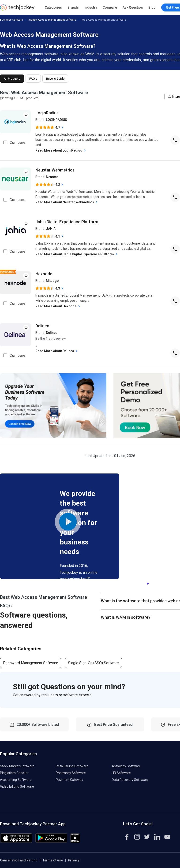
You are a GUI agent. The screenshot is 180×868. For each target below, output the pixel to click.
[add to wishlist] (26, 115)
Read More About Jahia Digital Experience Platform (77, 254)
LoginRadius (47, 113)
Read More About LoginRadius (61, 151)
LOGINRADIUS (56, 120)
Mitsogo (52, 281)
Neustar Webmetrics (55, 170)
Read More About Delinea (57, 351)
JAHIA (51, 229)
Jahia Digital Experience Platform (67, 222)
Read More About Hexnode (58, 306)
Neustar (52, 177)
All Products (12, 79)
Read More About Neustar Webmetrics (67, 202)
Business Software (11, 20)
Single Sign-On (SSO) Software (93, 663)
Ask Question (133, 7)
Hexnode (44, 274)
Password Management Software (31, 663)
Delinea (42, 326)
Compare (110, 7)
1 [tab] (148, 582)
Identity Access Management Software (52, 20)
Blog (152, 7)
